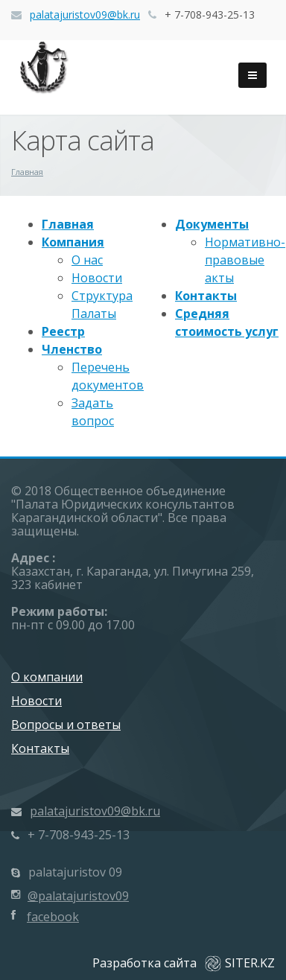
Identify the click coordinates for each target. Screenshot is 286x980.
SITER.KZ (240, 963)
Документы (212, 224)
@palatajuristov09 (78, 896)
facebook (53, 917)
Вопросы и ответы (66, 725)
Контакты (206, 296)
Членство (72, 349)
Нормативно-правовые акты (245, 260)
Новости (97, 278)
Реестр (63, 331)
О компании (47, 677)
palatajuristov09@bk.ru (85, 15)
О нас (87, 260)
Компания (73, 242)
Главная (68, 224)
